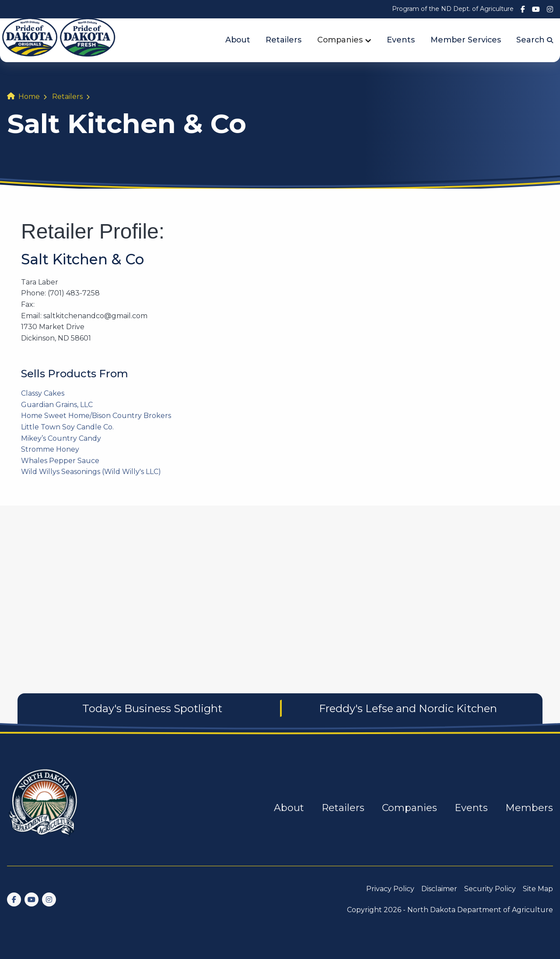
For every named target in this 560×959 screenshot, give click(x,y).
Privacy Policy (390, 889)
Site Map (538, 889)
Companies (340, 40)
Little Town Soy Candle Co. (67, 427)
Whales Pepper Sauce (60, 461)
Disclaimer (439, 889)
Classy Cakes (43, 393)
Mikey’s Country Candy (61, 438)
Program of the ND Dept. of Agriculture (453, 9)
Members (529, 808)
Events (401, 40)
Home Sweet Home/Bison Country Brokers (96, 416)
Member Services (466, 40)
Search (535, 40)
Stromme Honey (50, 449)
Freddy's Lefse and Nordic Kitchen (408, 708)
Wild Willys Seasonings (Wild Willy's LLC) (91, 472)
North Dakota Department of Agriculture (480, 910)
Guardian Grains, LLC (57, 405)
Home (29, 97)
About (238, 40)
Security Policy (490, 889)
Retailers (283, 40)
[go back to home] (44, 808)
